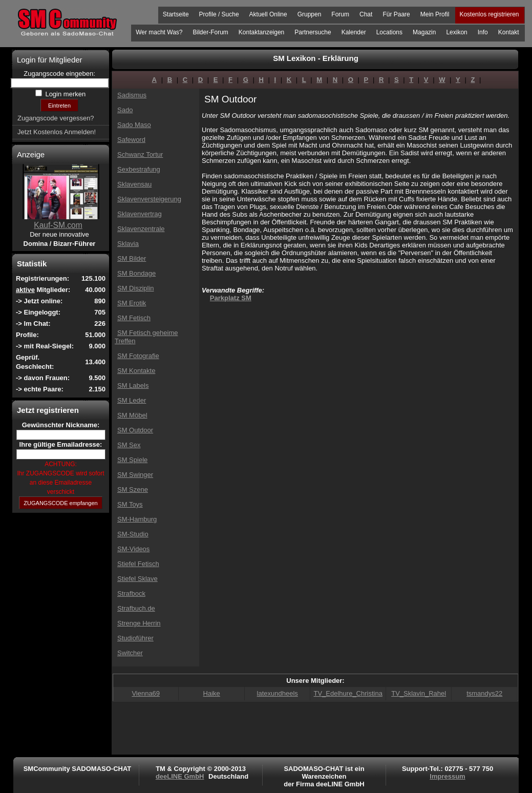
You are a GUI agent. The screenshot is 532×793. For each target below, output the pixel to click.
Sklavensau (134, 184)
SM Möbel (132, 415)
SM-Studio (133, 534)
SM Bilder (132, 258)
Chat (366, 14)
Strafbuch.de (136, 608)
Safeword (131, 140)
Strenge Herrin (139, 623)
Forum (340, 14)
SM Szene (133, 489)
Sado (125, 110)
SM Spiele (132, 460)
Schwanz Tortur (140, 154)
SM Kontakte (136, 371)
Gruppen (310, 14)
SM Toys (130, 504)
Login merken (65, 94)
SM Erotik (132, 303)
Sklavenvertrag (140, 214)
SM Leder (132, 400)
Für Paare (396, 14)
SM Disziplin (136, 288)
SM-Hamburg (137, 519)
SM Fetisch (134, 318)
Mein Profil (435, 14)
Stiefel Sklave (137, 579)
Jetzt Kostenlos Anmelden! (57, 132)
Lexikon (456, 32)
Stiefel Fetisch (138, 564)
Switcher (130, 653)
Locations (389, 32)
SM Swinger (135, 475)
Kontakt (509, 32)
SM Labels (133, 385)
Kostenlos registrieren (489, 14)
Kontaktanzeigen (261, 32)
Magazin (424, 32)
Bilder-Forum (210, 32)
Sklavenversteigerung (149, 199)
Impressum (447, 776)
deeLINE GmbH (180, 776)
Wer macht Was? (159, 32)
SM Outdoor (135, 430)
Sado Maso (134, 125)
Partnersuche (313, 32)
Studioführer (135, 638)
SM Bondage (136, 273)
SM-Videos (133, 549)
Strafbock (131, 593)
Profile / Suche (219, 14)
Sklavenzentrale (141, 229)
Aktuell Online (268, 14)
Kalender (354, 32)
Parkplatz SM (231, 298)
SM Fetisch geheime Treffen (146, 337)
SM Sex (129, 445)
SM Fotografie (138, 356)
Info (483, 32)
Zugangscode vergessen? (56, 118)
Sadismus (132, 95)
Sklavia (128, 244)
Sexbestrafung (139, 169)
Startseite (176, 14)
